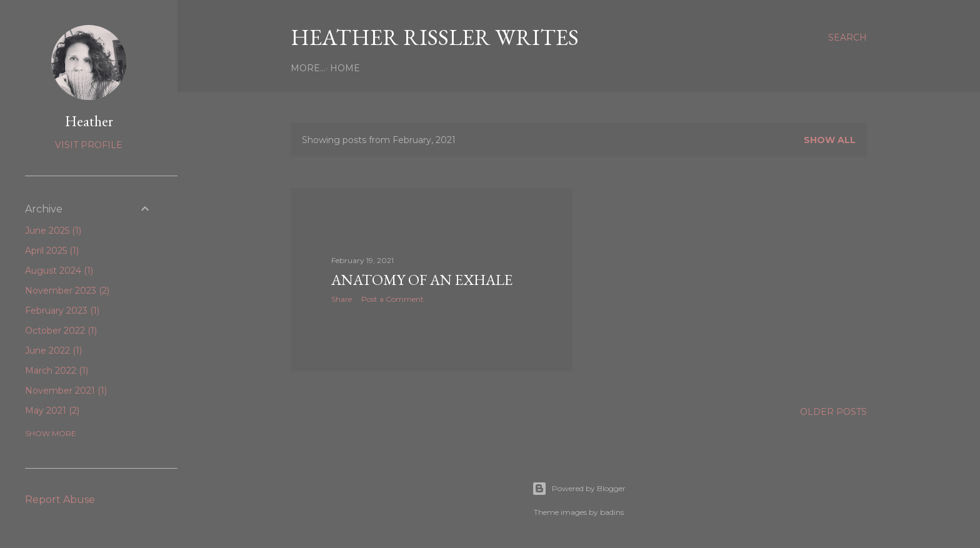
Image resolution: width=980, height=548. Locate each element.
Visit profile (89, 145)
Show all (830, 140)
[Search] (847, 37)
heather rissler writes (435, 37)
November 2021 (66, 391)
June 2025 (53, 231)
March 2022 (57, 371)
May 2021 (52, 411)
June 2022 (53, 351)
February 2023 (62, 311)
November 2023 (67, 291)
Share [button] (342, 299)
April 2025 (52, 251)
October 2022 (61, 331)
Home (310, 68)
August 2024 (59, 271)
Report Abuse (60, 500)
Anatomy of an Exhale (422, 280)
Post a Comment (392, 299)
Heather (89, 121)
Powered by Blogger (579, 489)
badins (612, 512)
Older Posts (833, 412)
